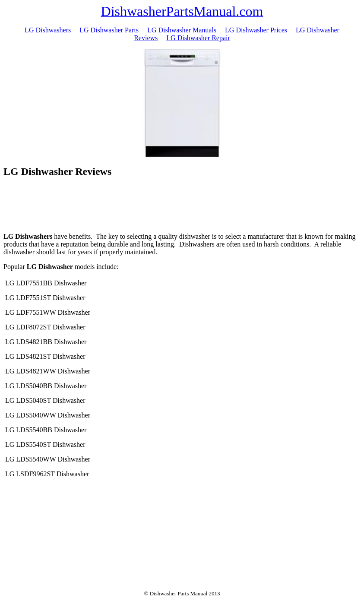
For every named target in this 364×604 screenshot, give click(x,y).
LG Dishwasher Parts (109, 30)
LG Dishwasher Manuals (182, 30)
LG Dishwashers (48, 30)
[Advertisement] (182, 206)
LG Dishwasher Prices (256, 30)
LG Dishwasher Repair (198, 38)
